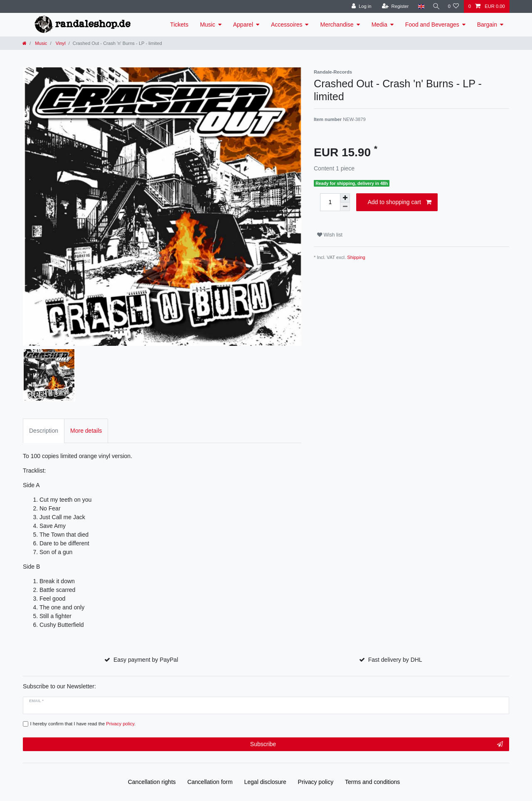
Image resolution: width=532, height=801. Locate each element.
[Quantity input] (330, 202)
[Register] (393, 6)
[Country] (419, 6)
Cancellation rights (152, 782)
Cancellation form (210, 782)
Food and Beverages (432, 25)
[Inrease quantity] (345, 198)
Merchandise (337, 25)
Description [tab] (44, 431)
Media (379, 25)
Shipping (356, 257)
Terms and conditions (372, 782)
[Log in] (359, 6)
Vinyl (60, 43)
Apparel (243, 25)
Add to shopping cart (399, 202)
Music (208, 25)
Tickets (179, 25)
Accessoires (287, 25)
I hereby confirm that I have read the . (83, 724)
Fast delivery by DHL (395, 660)
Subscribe (377, 744)
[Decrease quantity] (345, 207)
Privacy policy (316, 782)
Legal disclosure (265, 782)
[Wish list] (453, 6)
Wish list (330, 235)
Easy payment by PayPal (146, 660)
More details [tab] (86, 431)
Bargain (487, 25)
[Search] (435, 6)
